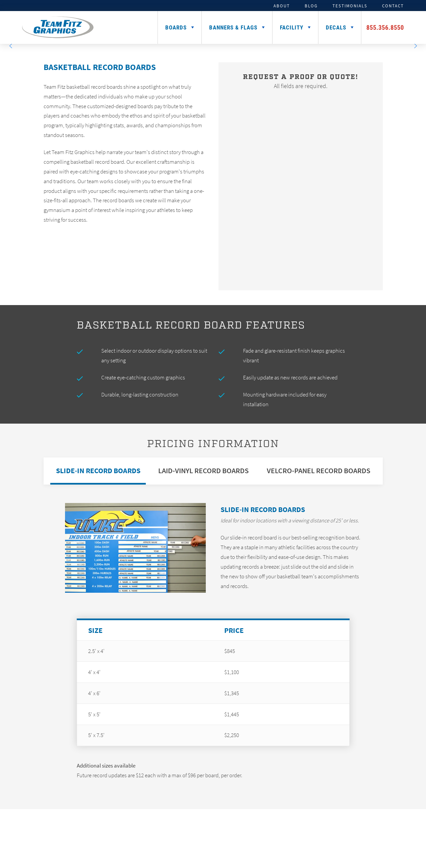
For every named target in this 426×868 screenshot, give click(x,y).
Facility (292, 27)
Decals (336, 27)
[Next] (415, 46)
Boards (176, 27)
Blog (311, 6)
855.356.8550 (385, 27)
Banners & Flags (233, 27)
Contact (393, 6)
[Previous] (11, 46)
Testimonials (350, 6)
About (282, 6)
